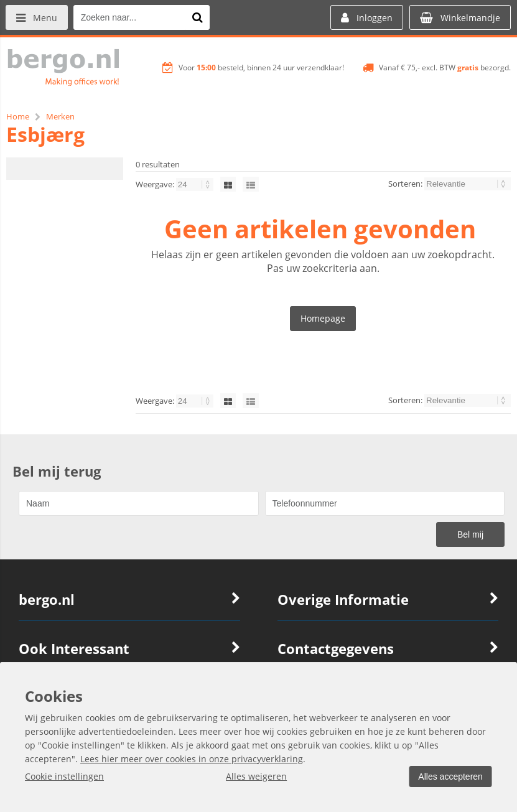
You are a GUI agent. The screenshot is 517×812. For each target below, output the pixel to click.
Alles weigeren (255, 776)
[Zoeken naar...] (198, 17)
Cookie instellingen (64, 776)
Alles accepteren (449, 777)
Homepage (323, 318)
